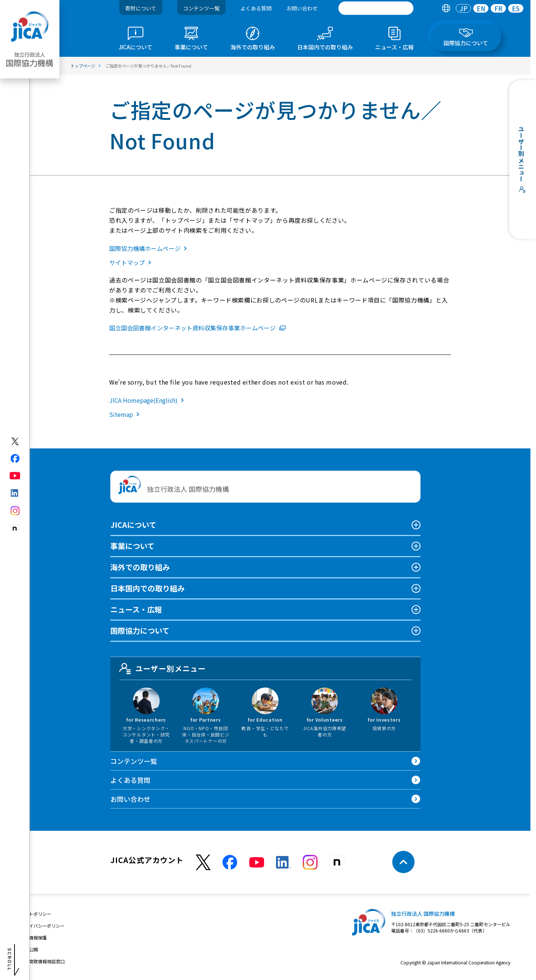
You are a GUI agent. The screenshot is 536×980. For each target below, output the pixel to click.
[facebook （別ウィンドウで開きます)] (230, 862)
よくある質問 (256, 8)
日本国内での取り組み (147, 588)
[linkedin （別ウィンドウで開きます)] (283, 862)
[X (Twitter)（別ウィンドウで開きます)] (15, 441)
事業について (132, 546)
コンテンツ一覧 (201, 8)
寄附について (141, 8)
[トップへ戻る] (403, 862)
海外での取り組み (140, 567)
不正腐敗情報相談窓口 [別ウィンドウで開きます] (42, 961)
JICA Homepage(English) (148, 400)
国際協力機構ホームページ (150, 248)
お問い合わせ (302, 8)
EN (481, 8)
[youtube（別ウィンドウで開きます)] (15, 476)
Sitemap (126, 414)
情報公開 (29, 949)
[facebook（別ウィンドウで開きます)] (15, 458)
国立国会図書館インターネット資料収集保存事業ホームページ (197, 328)
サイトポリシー (36, 914)
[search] (376, 8)
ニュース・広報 (136, 609)
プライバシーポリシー (42, 926)
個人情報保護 (33, 937)
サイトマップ (132, 262)
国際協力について (140, 631)
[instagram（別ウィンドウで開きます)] (15, 511)
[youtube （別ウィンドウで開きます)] (257, 862)
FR (498, 8)
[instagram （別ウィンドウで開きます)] (310, 862)
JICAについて (133, 525)
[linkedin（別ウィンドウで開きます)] (15, 493)
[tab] (446, 8)
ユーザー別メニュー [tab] (163, 669)
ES (516, 8)
